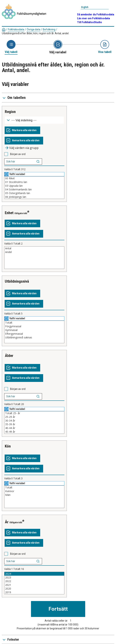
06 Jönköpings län (34, 197)
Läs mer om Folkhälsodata (94, 18)
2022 (34, 581)
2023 (34, 578)
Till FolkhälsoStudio (90, 22)
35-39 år (34, 424)
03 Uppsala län (34, 186)
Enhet (9, 213)
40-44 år (34, 428)
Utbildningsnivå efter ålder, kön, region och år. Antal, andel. (36, 33)
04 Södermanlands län (34, 189)
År (7, 522)
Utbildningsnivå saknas (34, 337)
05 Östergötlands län (34, 193)
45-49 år (34, 432)
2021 (34, 585)
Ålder (9, 356)
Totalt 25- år (34, 413)
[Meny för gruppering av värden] (34, 120)
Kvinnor (34, 491)
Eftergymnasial (34, 334)
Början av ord (18, 154)
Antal (34, 248)
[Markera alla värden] (22, 130)
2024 (34, 574)
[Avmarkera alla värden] (24, 141)
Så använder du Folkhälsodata (96, 14)
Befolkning (49, 29)
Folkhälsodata (16, 29)
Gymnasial (34, 330)
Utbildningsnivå (17, 281)
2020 (34, 589)
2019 (34, 592)
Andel (34, 252)
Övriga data (33, 29)
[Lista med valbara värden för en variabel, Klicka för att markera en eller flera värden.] (34, 188)
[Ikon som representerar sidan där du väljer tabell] (11, 47)
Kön (8, 446)
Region (10, 112)
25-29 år (34, 417)
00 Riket (34, 178)
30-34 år (34, 421)
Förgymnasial (34, 326)
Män (34, 495)
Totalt (34, 323)
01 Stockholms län (34, 182)
